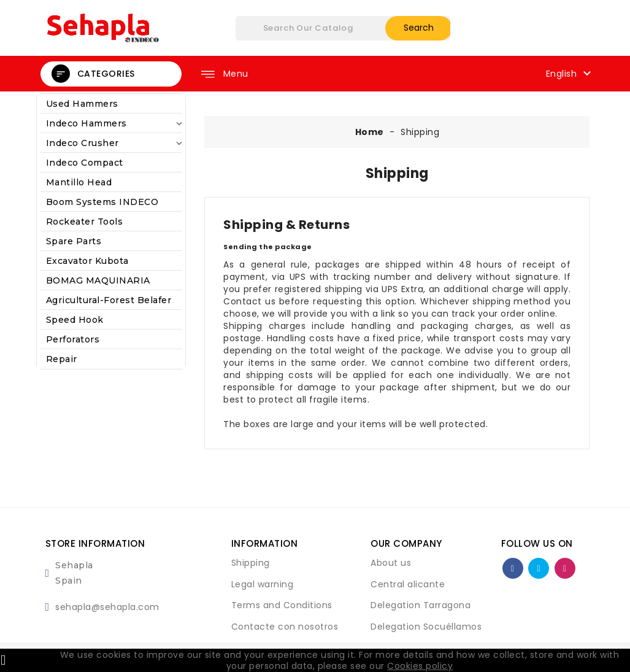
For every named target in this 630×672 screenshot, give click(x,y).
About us (391, 563)
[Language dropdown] (570, 73)
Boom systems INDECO (102, 202)
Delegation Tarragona (421, 605)
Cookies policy (420, 666)
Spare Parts (74, 241)
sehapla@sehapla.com (107, 607)
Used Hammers (82, 104)
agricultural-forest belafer (109, 300)
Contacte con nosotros (285, 627)
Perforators (73, 339)
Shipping (251, 563)
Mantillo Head (79, 182)
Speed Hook (75, 320)
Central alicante (408, 584)
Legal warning (263, 584)
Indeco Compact (85, 163)
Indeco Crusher (111, 143)
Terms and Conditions (282, 605)
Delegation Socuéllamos (426, 627)
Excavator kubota (87, 261)
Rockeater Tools (85, 222)
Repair (62, 359)
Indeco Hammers (111, 124)
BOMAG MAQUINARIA (98, 280)
